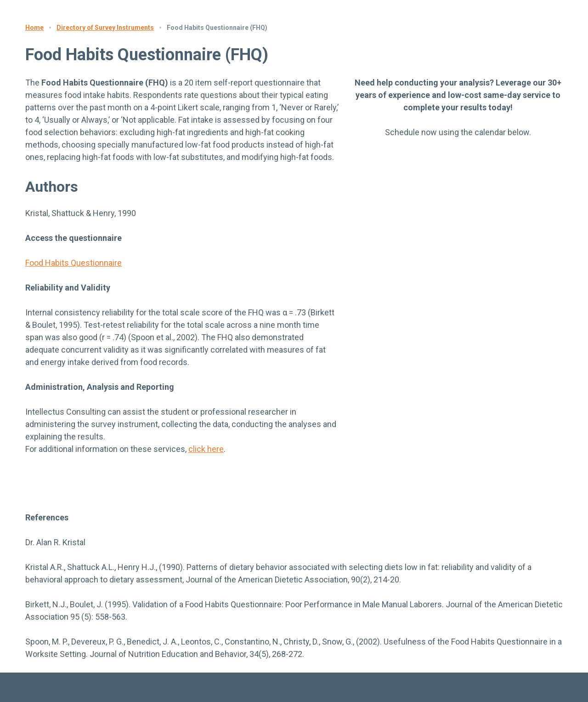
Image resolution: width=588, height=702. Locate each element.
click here (206, 449)
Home (34, 28)
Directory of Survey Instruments (105, 28)
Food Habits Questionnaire (73, 263)
